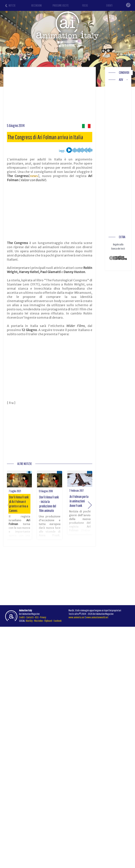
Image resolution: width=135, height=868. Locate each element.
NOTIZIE (12, 5)
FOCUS (85, 5)
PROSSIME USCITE (61, 5)
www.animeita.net (77, 617)
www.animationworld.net (97, 617)
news (34, 176)
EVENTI (109, 5)
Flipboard (48, 621)
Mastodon (39, 621)
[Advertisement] (66, 96)
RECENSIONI (37, 5)
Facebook (58, 621)
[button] (90, 505)
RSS (37, 617)
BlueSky (29, 621)
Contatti (30, 617)
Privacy (43, 617)
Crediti (22, 617)
